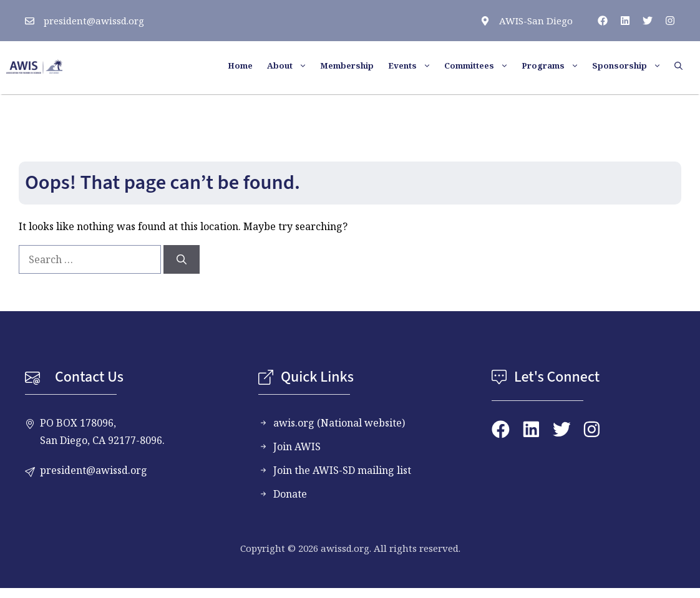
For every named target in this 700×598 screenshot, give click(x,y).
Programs (555, 65)
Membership (347, 65)
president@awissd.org (94, 21)
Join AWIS (297, 446)
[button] (683, 65)
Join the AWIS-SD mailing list (342, 470)
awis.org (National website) (339, 423)
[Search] (182, 259)
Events (415, 65)
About (292, 65)
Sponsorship (632, 65)
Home (240, 65)
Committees (481, 65)
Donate (290, 494)
